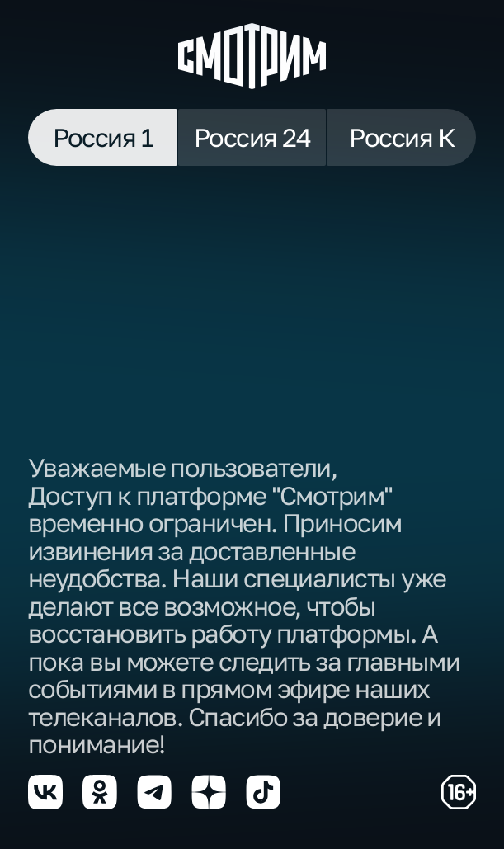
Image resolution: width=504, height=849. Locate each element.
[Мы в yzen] (209, 792)
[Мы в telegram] (154, 792)
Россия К (402, 137)
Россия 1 (103, 137)
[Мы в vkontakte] (45, 792)
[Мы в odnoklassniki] (100, 792)
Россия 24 (252, 137)
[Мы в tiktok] (263, 792)
